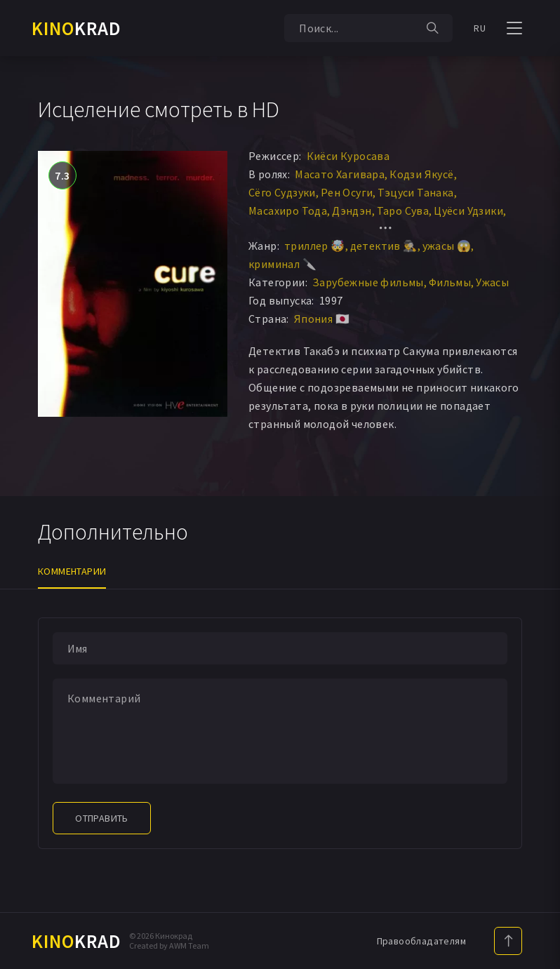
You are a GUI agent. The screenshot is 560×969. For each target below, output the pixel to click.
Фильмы (450, 282)
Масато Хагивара (340, 174)
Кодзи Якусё (421, 174)
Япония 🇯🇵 (322, 319)
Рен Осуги (347, 192)
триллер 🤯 (315, 246)
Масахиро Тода (288, 210)
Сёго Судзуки (282, 192)
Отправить (102, 818)
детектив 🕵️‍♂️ (384, 246)
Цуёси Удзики (468, 210)
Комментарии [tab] (72, 571)
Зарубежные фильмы (368, 282)
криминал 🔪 (282, 264)
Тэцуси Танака (415, 192)
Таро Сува (403, 210)
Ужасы (492, 282)
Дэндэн (352, 210)
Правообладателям (421, 941)
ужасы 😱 (447, 246)
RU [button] (480, 28)
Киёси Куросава (348, 156)
